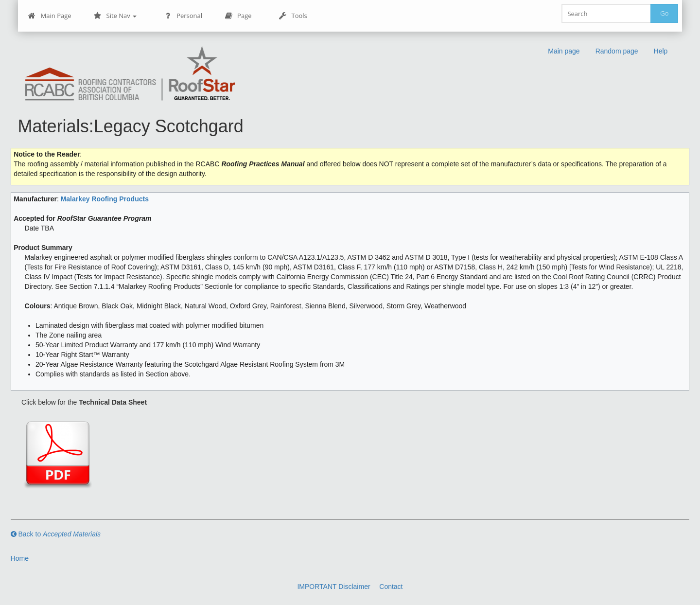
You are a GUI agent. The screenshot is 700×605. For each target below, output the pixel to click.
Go (664, 13)
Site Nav (115, 16)
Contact (391, 587)
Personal (183, 16)
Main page (564, 51)
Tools (293, 16)
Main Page (50, 16)
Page (238, 16)
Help (661, 51)
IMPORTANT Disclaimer (333, 587)
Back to (56, 534)
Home (20, 558)
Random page (617, 51)
